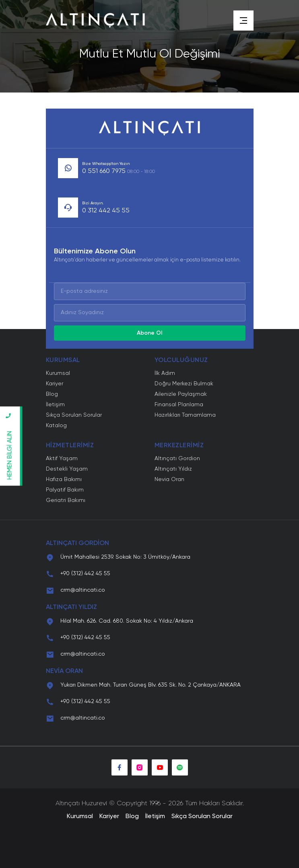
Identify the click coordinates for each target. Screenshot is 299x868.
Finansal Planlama (179, 405)
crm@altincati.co (83, 590)
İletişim (55, 405)
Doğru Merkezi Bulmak (184, 384)
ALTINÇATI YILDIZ (71, 607)
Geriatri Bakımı (66, 500)
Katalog (56, 426)
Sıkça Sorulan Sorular (74, 415)
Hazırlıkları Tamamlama (185, 415)
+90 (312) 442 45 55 (85, 574)
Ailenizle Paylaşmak (181, 394)
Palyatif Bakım (65, 490)
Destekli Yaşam (67, 469)
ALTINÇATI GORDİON (77, 543)
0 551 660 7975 (119, 171)
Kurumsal (58, 373)
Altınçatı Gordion (177, 459)
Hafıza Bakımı (64, 479)
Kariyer (55, 384)
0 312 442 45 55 (106, 211)
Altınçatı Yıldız (173, 469)
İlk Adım (165, 373)
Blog (52, 394)
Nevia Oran (169, 479)
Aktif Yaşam (62, 459)
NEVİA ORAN (64, 671)
